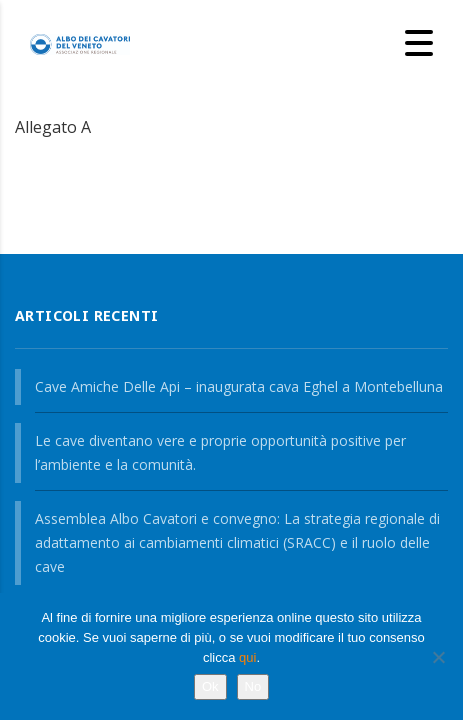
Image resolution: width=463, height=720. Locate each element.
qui (247, 657)
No (253, 686)
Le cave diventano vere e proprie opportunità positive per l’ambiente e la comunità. (220, 452)
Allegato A (53, 127)
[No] (438, 657)
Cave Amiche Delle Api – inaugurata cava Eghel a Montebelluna (239, 386)
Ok (210, 686)
